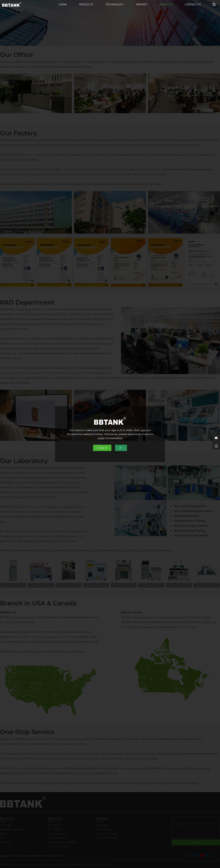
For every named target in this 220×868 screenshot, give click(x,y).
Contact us (193, 5)
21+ (121, 448)
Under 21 (102, 448)
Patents (141, 5)
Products (86, 5)
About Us (166, 5)
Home (63, 5)
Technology (115, 5)
